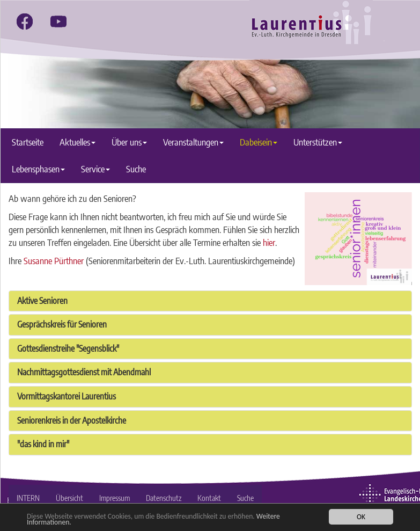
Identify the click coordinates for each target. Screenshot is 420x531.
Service (95, 169)
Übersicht (69, 498)
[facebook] (25, 21)
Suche (136, 169)
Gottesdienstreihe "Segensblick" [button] (68, 348)
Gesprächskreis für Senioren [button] (62, 324)
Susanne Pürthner (54, 261)
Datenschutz (164, 498)
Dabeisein (259, 142)
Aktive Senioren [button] (42, 301)
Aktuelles (78, 142)
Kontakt (209, 498)
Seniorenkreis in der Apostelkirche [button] (72, 420)
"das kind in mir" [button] (43, 444)
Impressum (115, 498)
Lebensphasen (38, 169)
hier (269, 242)
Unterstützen (318, 142)
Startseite (28, 142)
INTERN (28, 498)
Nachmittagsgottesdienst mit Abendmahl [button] (84, 372)
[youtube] (58, 21)
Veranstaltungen (193, 142)
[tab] (210, 301)
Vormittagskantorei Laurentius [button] (67, 396)
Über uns (129, 142)
